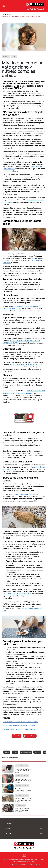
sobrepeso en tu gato (23, 494)
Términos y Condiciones (20, 864)
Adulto (7, 752)
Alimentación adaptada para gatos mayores (19, 725)
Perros (8, 824)
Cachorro (37, 752)
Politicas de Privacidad (34, 864)
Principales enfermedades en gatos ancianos (19, 729)
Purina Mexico (7, 15)
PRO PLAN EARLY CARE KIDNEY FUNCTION (26, 365)
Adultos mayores (26, 752)
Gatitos (15, 752)
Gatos (8, 829)
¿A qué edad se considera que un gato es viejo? (20, 722)
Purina (8, 833)
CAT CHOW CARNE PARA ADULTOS (16, 594)
